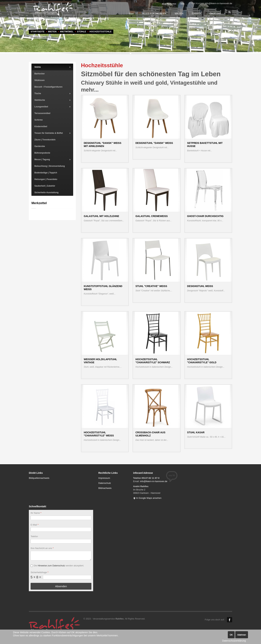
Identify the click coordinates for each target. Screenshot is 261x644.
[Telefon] (61, 541)
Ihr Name (36, 513)
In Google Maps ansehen (147, 498)
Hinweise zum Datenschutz (51, 566)
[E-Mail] (61, 529)
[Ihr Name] (61, 518)
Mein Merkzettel (169, 4)
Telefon (34, 536)
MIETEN (52, 32)
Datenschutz (105, 483)
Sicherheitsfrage (40, 572)
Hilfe (182, 4)
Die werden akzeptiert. (59, 566)
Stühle (81, 32)
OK (231, 635)
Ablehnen (242, 635)
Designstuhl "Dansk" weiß (154, 143)
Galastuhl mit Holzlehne (101, 216)
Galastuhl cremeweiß (152, 216)
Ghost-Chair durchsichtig (205, 216)
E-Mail (35, 525)
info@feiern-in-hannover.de (219, 3)
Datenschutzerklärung (234, 641)
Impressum (104, 478)
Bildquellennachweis (39, 478)
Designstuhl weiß (200, 286)
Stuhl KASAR (196, 432)
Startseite (38, 32)
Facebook (230, 620)
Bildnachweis (105, 488)
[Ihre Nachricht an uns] (61, 556)
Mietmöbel (67, 32)
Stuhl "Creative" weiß (151, 286)
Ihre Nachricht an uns (42, 548)
